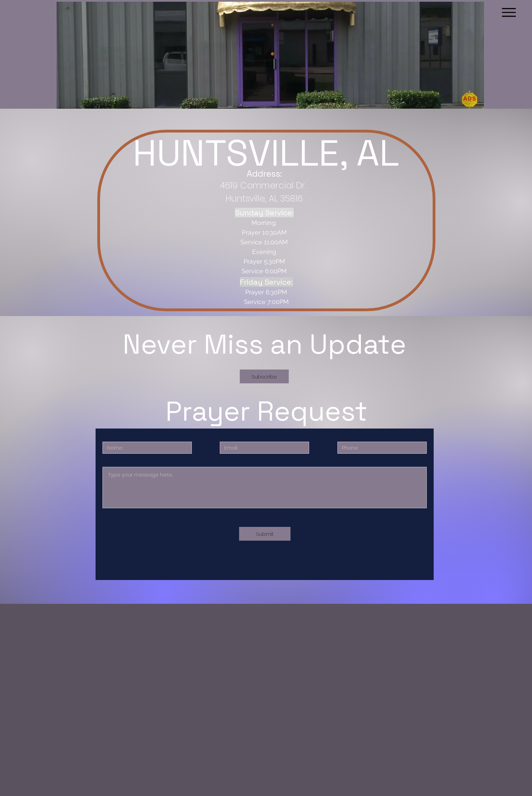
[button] (264, 376)
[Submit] (265, 534)
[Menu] (509, 12)
